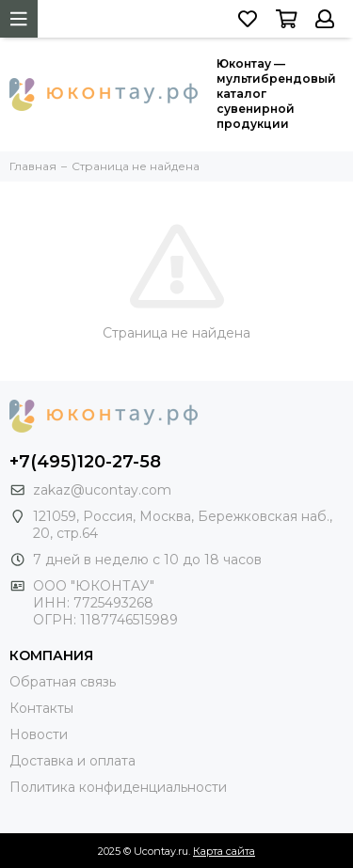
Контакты (41, 708)
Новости (39, 734)
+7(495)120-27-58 (85, 462)
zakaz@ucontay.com (102, 490)
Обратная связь (63, 682)
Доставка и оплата (72, 761)
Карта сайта (224, 851)
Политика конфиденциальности (118, 787)
